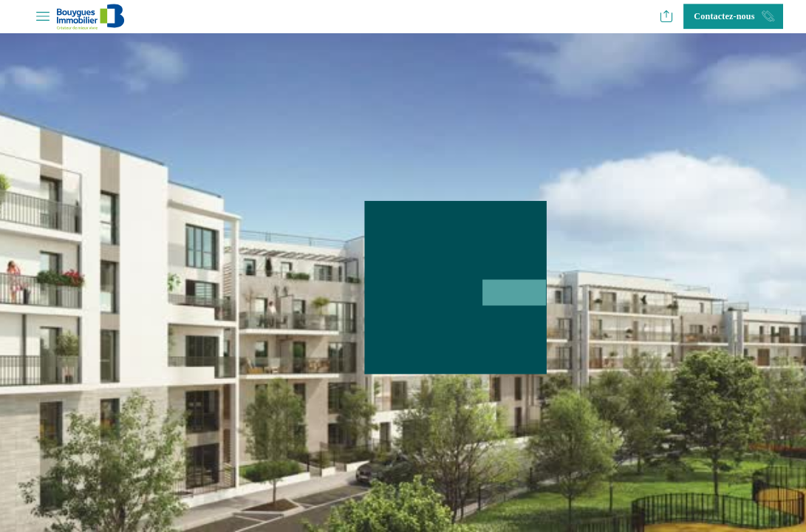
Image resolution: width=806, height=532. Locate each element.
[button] (43, 17)
